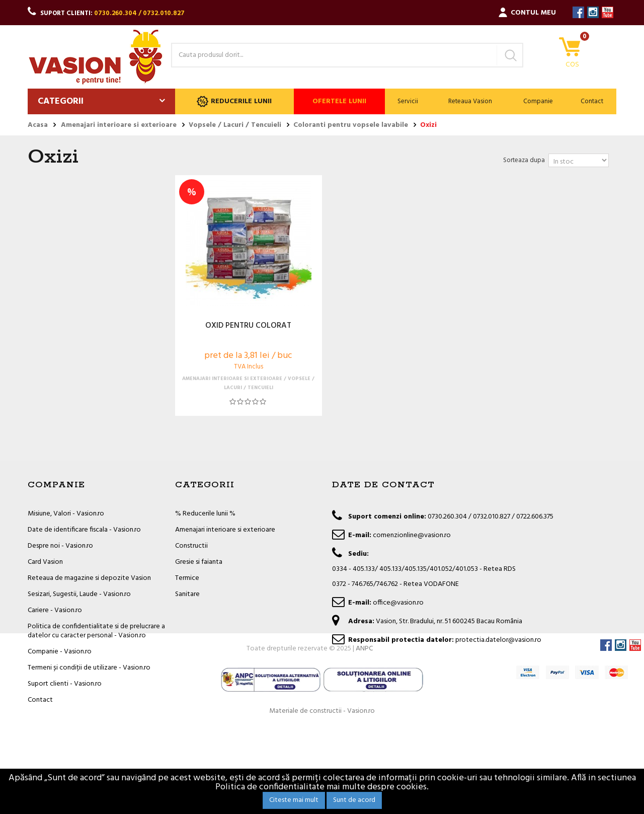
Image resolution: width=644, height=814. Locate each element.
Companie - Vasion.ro (60, 652)
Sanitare (187, 594)
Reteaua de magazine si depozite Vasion (89, 578)
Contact (592, 101)
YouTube (608, 12)
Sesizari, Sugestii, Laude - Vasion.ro (79, 594)
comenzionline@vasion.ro (412, 535)
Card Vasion (45, 562)
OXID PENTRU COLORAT (248, 326)
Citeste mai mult (294, 800)
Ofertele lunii (339, 101)
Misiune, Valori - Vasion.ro (66, 514)
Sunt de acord (354, 800)
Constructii (191, 546)
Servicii (408, 101)
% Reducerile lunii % (205, 514)
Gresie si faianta (199, 562)
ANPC (364, 736)
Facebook (578, 12)
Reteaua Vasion (470, 101)
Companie (538, 101)
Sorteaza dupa (524, 160)
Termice (187, 578)
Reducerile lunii (234, 101)
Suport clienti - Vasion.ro (65, 684)
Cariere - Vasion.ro (55, 610)
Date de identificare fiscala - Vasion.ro (84, 530)
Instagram (593, 12)
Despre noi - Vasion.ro (60, 546)
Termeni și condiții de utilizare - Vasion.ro (89, 668)
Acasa (38, 125)
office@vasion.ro (398, 603)
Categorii (61, 101)
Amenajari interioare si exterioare (225, 530)
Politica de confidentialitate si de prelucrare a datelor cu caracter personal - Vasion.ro (96, 631)
